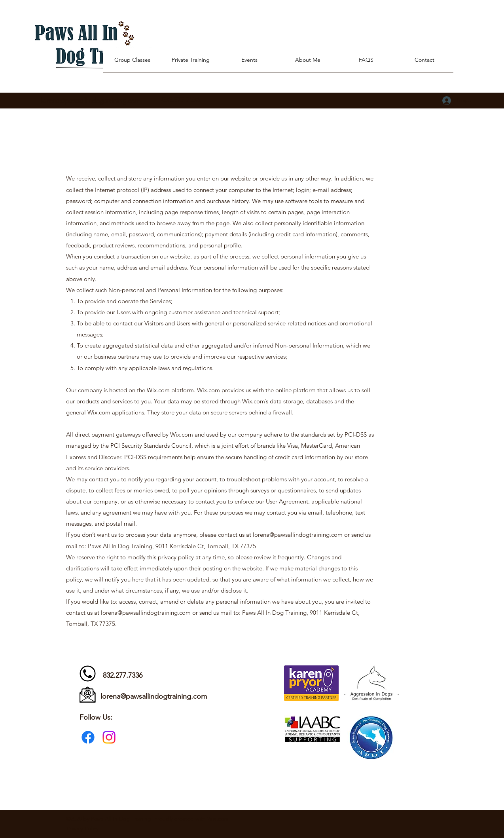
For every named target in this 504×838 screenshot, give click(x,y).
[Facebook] (88, 737)
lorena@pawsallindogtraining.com (91, 101)
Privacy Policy (82, 828)
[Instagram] (109, 737)
